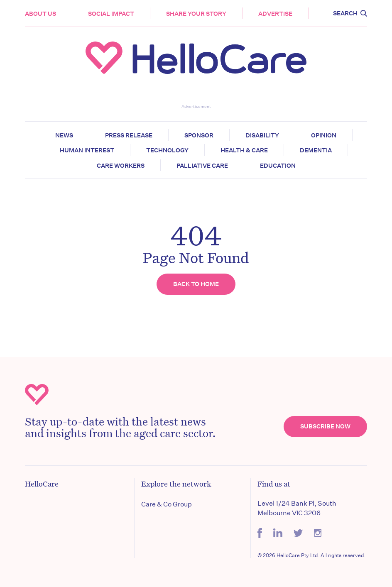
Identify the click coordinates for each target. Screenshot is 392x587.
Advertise (275, 14)
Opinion (324, 135)
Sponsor (199, 135)
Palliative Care (202, 166)
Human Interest (87, 150)
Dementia (316, 150)
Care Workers (121, 166)
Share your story (196, 14)
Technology (167, 150)
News (64, 135)
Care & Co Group (167, 504)
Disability (262, 135)
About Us (40, 14)
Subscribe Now (325, 426)
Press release (129, 135)
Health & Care (244, 150)
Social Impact (111, 14)
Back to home (196, 284)
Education (278, 166)
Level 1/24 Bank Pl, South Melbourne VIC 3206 (297, 508)
